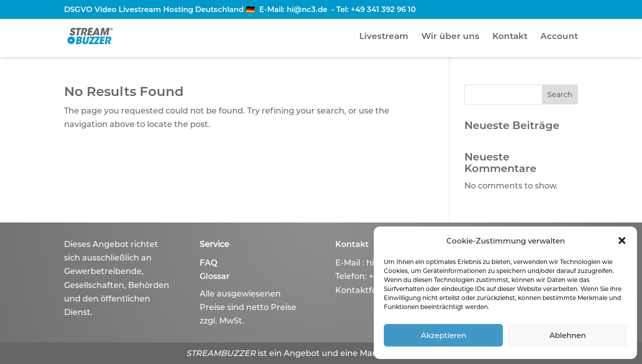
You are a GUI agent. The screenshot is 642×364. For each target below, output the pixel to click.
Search (560, 94)
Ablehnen (568, 335)
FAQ (208, 263)
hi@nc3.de (307, 9)
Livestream (384, 37)
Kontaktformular (370, 290)
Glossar (215, 276)
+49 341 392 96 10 (383, 9)
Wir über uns (450, 37)
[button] (622, 240)
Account (559, 37)
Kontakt (510, 37)
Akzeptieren (444, 335)
